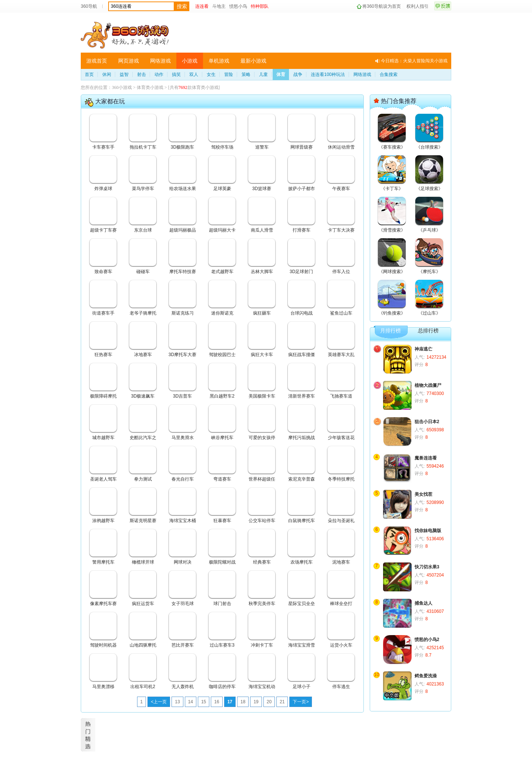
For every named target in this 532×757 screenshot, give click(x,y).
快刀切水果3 (427, 567)
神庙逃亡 (423, 349)
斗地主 (219, 6)
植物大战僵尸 (428, 385)
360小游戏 (122, 87)
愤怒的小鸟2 (427, 640)
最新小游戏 (253, 61)
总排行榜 (428, 331)
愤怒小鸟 (238, 6)
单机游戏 (219, 61)
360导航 (89, 6)
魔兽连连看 (426, 458)
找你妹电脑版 (428, 531)
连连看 (202, 6)
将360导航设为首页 (382, 6)
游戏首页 (97, 61)
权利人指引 (418, 6)
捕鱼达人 (423, 603)
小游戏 (190, 61)
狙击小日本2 (427, 422)
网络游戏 (160, 61)
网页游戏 (129, 61)
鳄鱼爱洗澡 (426, 676)
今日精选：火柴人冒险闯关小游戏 (414, 61)
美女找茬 (423, 494)
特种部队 (260, 6)
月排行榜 (390, 331)
